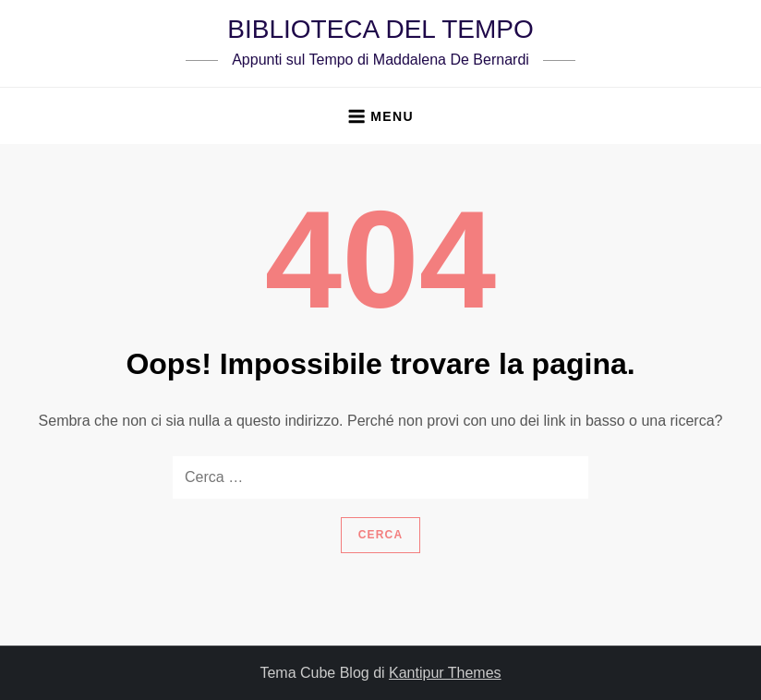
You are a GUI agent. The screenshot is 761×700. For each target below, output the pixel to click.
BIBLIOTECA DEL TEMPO (380, 29)
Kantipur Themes (445, 673)
